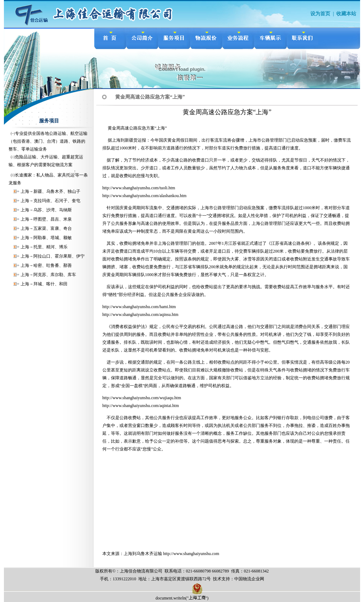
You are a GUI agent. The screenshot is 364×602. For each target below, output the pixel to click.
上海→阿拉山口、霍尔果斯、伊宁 (53, 256)
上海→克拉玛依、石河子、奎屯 (50, 201)
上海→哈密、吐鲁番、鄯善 (46, 265)
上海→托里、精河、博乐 (44, 247)
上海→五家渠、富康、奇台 (46, 228)
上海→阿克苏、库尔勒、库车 (48, 275)
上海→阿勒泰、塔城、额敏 (46, 238)
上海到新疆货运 (127, 140)
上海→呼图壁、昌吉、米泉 (46, 219)
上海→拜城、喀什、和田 (44, 284)
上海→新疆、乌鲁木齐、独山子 (50, 191)
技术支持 (221, 579)
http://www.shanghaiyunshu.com (191, 554)
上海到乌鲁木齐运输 (143, 554)
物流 (247, 579)
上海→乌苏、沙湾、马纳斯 (46, 210)
